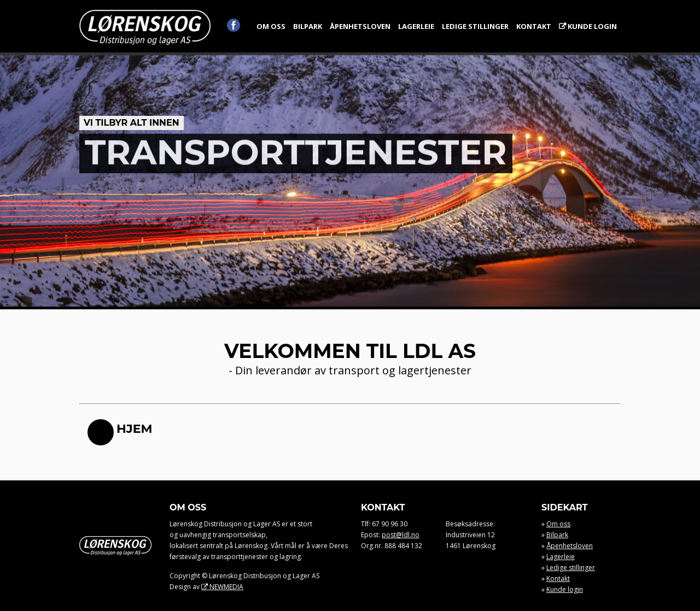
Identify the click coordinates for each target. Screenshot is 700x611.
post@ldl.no (401, 535)
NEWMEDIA (226, 587)
